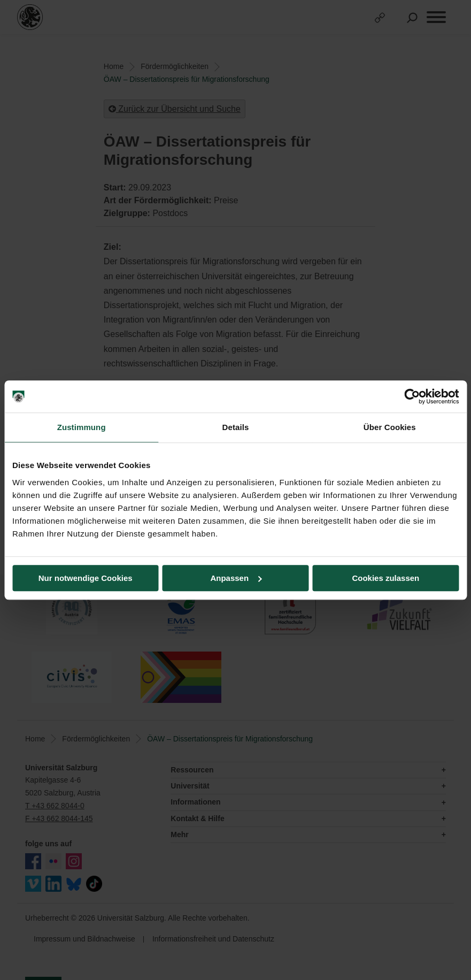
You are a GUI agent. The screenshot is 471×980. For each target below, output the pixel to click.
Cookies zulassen (385, 578)
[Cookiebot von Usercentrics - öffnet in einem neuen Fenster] (412, 396)
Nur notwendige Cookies (86, 578)
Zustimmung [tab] (82, 427)
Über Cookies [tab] (390, 427)
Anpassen (236, 578)
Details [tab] (236, 427)
